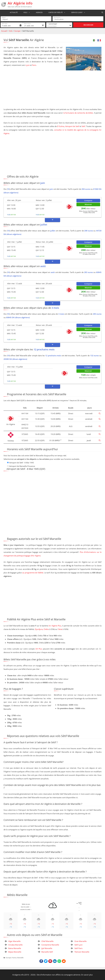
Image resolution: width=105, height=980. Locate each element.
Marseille (20, 958)
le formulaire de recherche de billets (78, 113)
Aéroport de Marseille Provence (22, 466)
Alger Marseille (14, 941)
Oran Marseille (80, 941)
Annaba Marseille (15, 945)
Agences (38, 12)
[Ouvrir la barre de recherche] (102, 12)
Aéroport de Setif (72, 126)
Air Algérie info (20, 3)
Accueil (4, 31)
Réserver (88, 204)
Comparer (88, 201)
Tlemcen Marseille (82, 952)
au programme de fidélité (33, 573)
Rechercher (88, 25)
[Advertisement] (53, 89)
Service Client (78, 12)
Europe (17, 31)
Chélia (46, 629)
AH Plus (39, 649)
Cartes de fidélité (57, 12)
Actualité (13, 12)
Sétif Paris (78, 948)
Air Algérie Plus (55, 626)
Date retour (27, 23)
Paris (34, 65)
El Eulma (61, 126)
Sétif (83, 126)
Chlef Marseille (47, 941)
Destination (57, 17)
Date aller (5, 23)
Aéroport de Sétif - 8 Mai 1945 (22, 463)
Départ (4, 17)
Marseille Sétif (47, 952)
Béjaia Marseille (15, 952)
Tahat (60, 629)
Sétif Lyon (78, 945)
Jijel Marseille (47, 948)
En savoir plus (87, 975)
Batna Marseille (15, 948)
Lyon (28, 65)
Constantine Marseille (50, 945)
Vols (27, 12)
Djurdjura (39, 629)
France (14, 958)
